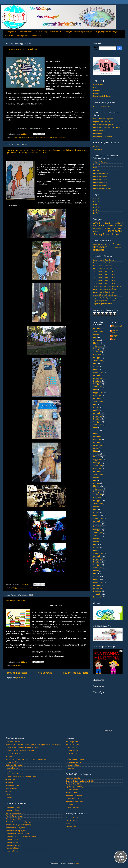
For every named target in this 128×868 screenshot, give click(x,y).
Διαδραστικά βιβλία (73, 778)
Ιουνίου (96, 334)
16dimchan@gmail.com (117, 327)
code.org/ (9, 791)
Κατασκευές (100, 247)
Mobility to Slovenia (100, 185)
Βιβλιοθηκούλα (71, 826)
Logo (95, 168)
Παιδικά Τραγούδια (73, 807)
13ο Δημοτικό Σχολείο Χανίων (104, 274)
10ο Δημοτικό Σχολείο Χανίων (104, 272)
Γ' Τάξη (37, 137)
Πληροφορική (115, 231)
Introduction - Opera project (103, 119)
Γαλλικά (107, 223)
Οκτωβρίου (97, 328)
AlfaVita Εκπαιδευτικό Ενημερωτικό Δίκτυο (21, 777)
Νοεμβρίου (97, 355)
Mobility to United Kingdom (103, 188)
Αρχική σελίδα (11, 32)
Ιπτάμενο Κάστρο (72, 817)
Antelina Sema (115, 332)
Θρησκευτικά (97, 228)
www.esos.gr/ (10, 780)
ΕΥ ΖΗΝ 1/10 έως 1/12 (102, 106)
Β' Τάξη (31, 137)
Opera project (98, 133)
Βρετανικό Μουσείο (12, 851)
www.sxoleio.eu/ (11, 788)
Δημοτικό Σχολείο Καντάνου (103, 304)
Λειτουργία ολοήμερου (16, 601)
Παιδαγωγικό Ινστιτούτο (14, 765)
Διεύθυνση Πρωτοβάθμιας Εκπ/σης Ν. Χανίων (22, 747)
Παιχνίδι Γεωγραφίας (73, 750)
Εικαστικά (105, 225)
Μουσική (96, 231)
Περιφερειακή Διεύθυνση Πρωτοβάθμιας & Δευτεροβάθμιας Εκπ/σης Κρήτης (33, 745)
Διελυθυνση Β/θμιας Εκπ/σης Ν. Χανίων (20, 750)
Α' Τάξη (14, 137)
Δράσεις (27, 588)
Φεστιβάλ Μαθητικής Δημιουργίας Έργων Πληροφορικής (26, 759)
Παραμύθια (70, 804)
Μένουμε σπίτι (23, 36)
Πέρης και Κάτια (72, 747)
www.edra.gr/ (10, 782)
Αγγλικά (97, 223)
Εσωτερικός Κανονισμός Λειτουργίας (78, 32)
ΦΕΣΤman (9, 756)
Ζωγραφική (118, 244)
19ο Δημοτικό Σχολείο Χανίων (104, 283)
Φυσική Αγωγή (111, 234)
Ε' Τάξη (55, 137)
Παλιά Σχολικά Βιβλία (73, 784)
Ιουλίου (96, 539)
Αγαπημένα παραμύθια (74, 801)
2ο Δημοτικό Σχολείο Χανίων (104, 260)
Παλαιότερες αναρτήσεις (76, 673)
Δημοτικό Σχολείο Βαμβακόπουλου (106, 295)
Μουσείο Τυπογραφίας (14, 816)
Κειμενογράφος (118, 247)
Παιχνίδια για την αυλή (74, 762)
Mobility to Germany (101, 177)
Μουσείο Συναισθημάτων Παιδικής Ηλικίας (21, 836)
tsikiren (115, 339)
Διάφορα (21, 588)
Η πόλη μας (9, 36)
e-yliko (8, 794)
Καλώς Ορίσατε (26, 32)
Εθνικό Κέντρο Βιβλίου (74, 796)
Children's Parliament (101, 162)
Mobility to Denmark (101, 174)
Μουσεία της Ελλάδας (13, 807)
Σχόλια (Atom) (20, 678)
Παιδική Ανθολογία (73, 798)
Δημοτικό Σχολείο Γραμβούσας (104, 298)
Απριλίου (97, 340)
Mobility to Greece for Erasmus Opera (107, 128)
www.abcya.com (72, 742)
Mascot (96, 171)
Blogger (76, 863)
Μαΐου (96, 337)
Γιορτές (43, 137)
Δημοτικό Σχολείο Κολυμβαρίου (105, 301)
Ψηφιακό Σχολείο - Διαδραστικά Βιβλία (80, 781)
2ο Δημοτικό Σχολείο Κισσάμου (105, 289)
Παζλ (68, 756)
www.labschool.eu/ (12, 785)
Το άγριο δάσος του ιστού (75, 759)
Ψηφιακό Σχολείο (12, 768)
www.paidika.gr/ (11, 771)
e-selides (9, 797)
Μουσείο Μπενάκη (12, 839)
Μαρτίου (96, 343)
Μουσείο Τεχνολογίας (13, 845)
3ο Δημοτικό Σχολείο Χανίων (104, 263)
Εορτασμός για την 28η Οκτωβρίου (21, 49)
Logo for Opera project (102, 122)
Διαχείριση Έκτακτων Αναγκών (107, 32)
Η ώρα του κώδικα (72, 765)
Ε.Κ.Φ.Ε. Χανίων (12, 762)
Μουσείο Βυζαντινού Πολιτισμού (17, 833)
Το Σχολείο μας (41, 32)
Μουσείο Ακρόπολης (13, 810)
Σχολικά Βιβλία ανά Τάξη (75, 787)
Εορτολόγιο (108, 731)
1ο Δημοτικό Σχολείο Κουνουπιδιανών (107, 286)
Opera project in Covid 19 (103, 136)
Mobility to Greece (100, 180)
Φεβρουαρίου (98, 346)
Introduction (98, 165)
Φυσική (98, 234)
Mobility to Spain (99, 131)
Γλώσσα (97, 225)
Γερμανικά (118, 223)
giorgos (115, 336)
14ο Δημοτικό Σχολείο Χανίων (104, 277)
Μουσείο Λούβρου (12, 848)
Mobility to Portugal (100, 182)
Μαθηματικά (118, 228)
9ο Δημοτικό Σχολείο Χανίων (104, 269)
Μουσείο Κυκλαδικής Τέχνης (16, 831)
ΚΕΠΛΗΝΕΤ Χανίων (13, 753)
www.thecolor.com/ (73, 745)
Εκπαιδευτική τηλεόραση (14, 774)
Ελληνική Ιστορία (72, 790)
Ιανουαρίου (97, 349)
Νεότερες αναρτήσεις (16, 673)
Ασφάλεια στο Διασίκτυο (103, 244)
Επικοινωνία (36, 36)
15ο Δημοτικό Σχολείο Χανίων (104, 280)
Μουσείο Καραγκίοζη (13, 842)
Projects (96, 146)
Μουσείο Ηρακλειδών (13, 819)
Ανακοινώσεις (22, 137)
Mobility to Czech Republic (103, 125)
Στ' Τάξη (62, 137)
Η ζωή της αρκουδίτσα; (74, 753)
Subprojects (98, 149)
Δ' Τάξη (49, 137)
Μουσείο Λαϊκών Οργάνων (15, 828)
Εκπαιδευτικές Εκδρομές (102, 96)
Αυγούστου (97, 536)
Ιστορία (107, 228)
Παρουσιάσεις (99, 250)
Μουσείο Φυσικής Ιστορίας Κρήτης (18, 822)
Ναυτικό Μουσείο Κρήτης (15, 813)
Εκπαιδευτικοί (56, 32)
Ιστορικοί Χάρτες (72, 793)
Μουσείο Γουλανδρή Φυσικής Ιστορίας (19, 825)
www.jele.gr (70, 768)
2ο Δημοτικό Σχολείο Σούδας (104, 292)
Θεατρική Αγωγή (37, 588)
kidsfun (68, 823)
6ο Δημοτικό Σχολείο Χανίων (104, 266)
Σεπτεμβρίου (98, 331)
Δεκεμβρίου (98, 352)
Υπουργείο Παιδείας (13, 742)
